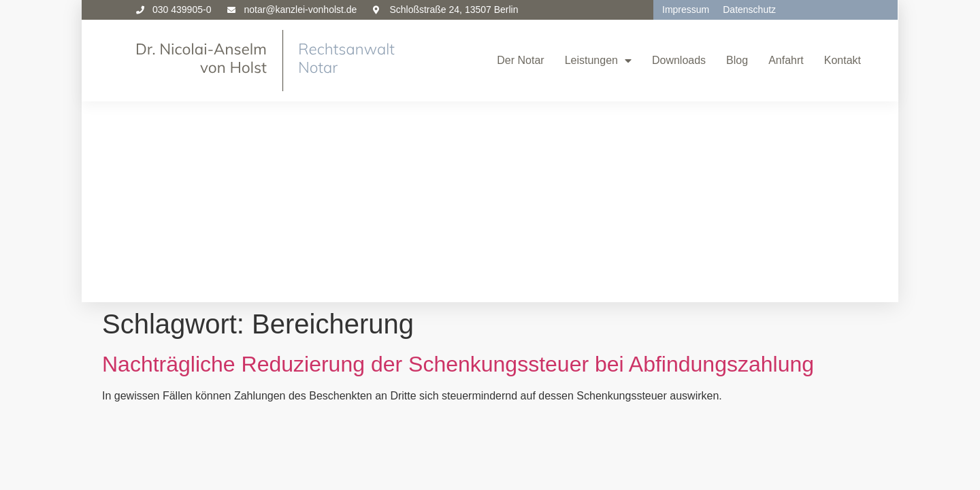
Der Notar (520, 60)
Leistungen (598, 61)
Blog (737, 60)
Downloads (679, 60)
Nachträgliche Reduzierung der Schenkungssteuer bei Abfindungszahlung (458, 163)
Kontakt (843, 60)
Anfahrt (786, 60)
